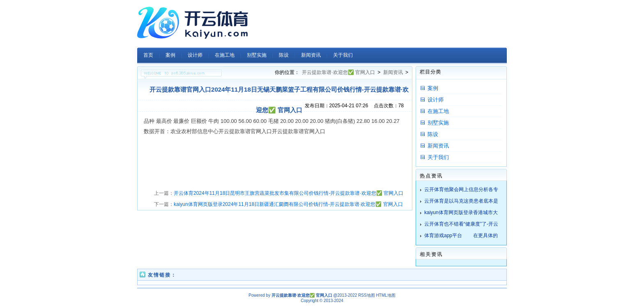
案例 (433, 88)
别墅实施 (438, 123)
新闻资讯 (393, 72)
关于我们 (438, 157)
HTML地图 (385, 295)
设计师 (436, 100)
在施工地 (438, 111)
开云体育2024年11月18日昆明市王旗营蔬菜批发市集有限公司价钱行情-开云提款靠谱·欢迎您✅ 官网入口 (289, 193)
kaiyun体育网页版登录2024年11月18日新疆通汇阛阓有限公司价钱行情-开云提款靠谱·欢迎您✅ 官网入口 (288, 204)
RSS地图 (367, 295)
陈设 (433, 134)
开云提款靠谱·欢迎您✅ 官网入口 (338, 72)
